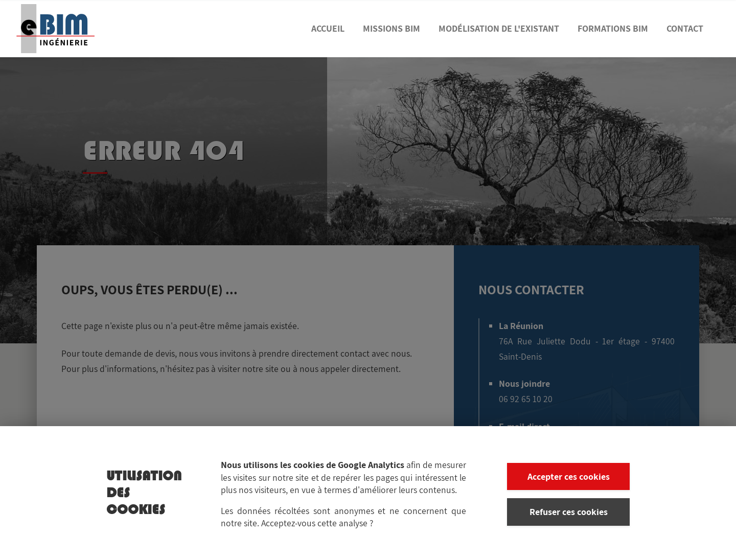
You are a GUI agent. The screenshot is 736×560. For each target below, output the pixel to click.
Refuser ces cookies (569, 515)
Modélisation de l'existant (499, 28)
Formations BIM (613, 28)
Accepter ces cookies (569, 480)
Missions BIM (392, 28)
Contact (685, 28)
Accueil (328, 28)
